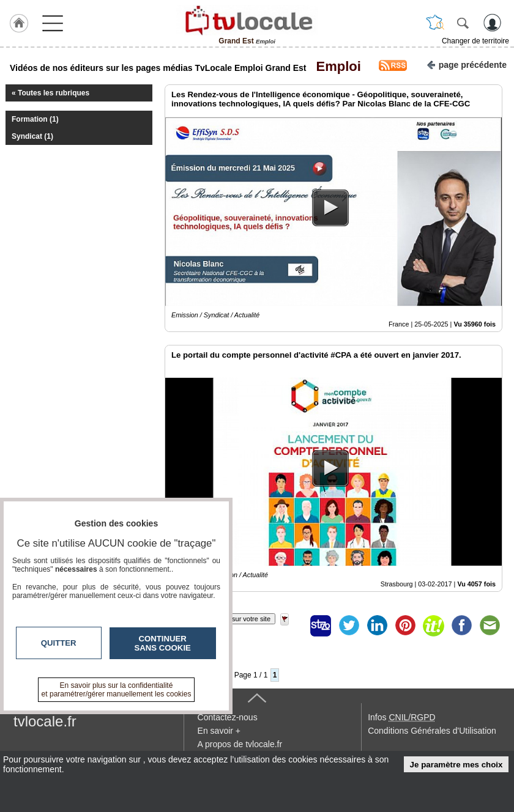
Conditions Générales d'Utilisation (432, 731)
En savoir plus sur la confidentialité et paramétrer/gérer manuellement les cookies (117, 690)
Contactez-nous (228, 717)
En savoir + (219, 731)
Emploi (335, 66)
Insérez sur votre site (239, 619)
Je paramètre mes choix (456, 765)
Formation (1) (35, 119)
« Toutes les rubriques (50, 93)
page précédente (467, 64)
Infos (401, 717)
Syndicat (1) (32, 136)
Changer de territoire (475, 41)
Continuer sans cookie (163, 643)
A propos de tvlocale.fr (240, 744)
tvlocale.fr (45, 721)
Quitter (59, 643)
